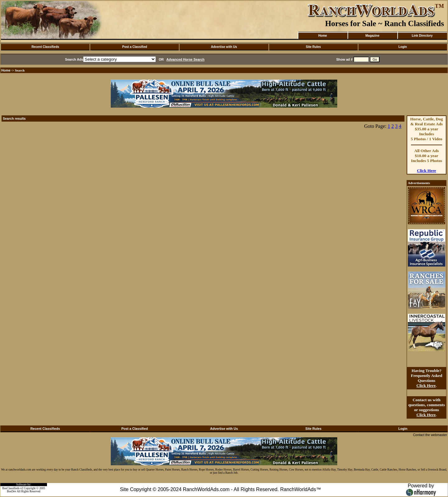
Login (403, 47)
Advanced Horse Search (186, 59)
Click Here (427, 171)
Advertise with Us (224, 47)
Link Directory (422, 36)
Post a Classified (135, 47)
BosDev (12, 491)
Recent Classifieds (45, 47)
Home (323, 36)
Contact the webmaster (430, 435)
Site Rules (313, 47)
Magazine (372, 36)
